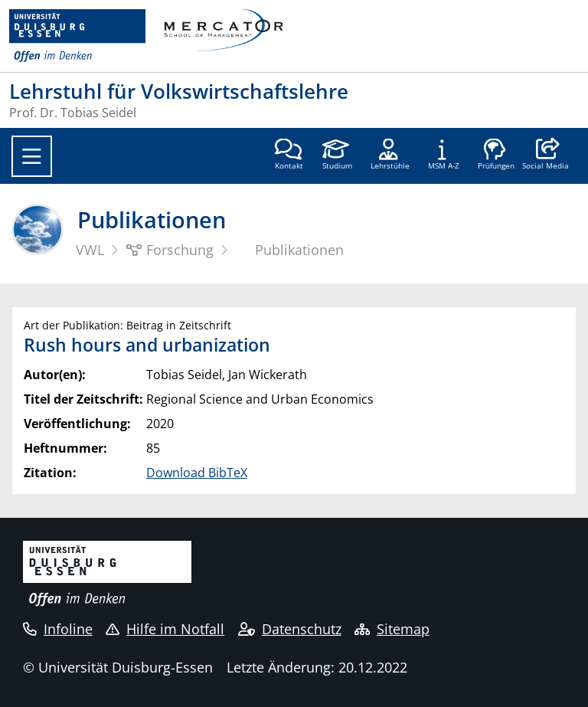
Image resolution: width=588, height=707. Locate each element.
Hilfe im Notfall (165, 629)
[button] (546, 155)
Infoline (58, 629)
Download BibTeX (197, 473)
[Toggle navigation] (32, 156)
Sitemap (392, 629)
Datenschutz (290, 629)
